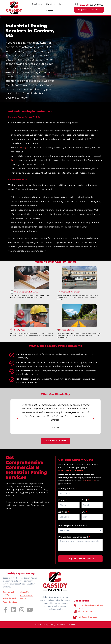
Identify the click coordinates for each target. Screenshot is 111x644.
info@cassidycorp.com (88, 617)
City (84, 512)
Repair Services (10, 602)
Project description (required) (74, 537)
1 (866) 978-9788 (85, 611)
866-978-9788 (90, 481)
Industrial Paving (11, 598)
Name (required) (67, 488)
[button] (17, 418)
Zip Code (63, 512)
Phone (62, 500)
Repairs (15, 160)
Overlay (23, 148)
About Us (24, 592)
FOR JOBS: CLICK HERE (71, 470)
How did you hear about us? (73, 526)
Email (85, 500)
